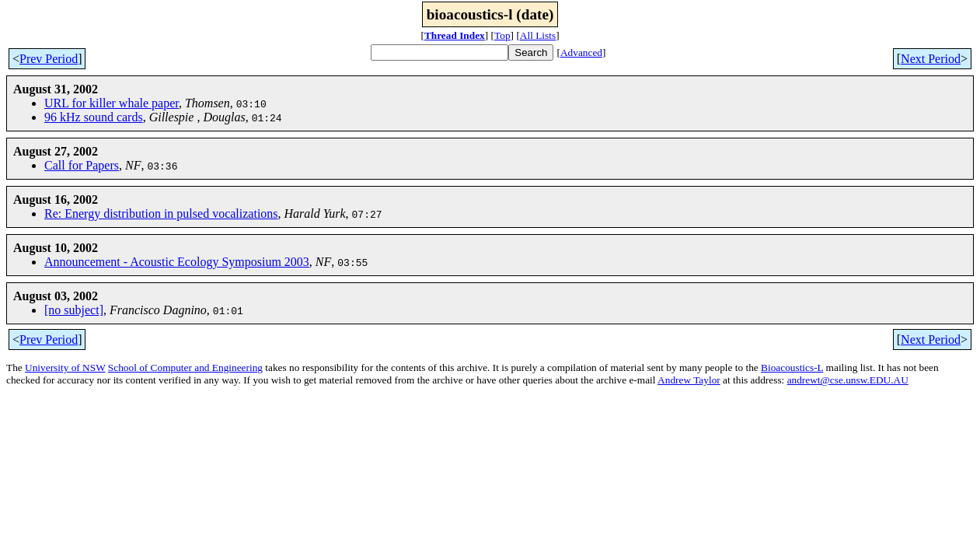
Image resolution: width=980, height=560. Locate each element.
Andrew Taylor (689, 380)
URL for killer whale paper (112, 103)
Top (502, 35)
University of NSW (65, 367)
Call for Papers (82, 165)
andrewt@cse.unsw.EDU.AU (848, 380)
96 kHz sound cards (94, 117)
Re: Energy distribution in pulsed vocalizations (161, 213)
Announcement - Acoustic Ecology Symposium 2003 (177, 262)
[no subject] (74, 310)
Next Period (931, 59)
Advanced (581, 52)
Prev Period (49, 59)
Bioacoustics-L (792, 367)
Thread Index (455, 35)
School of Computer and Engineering (185, 367)
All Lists (538, 35)
